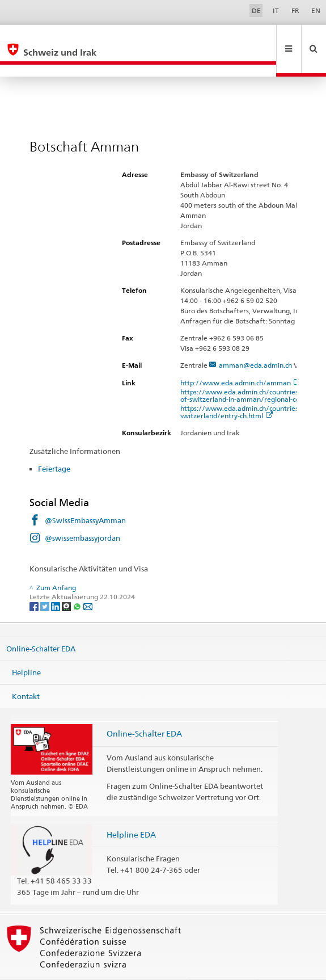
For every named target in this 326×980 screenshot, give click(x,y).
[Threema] (67, 581)
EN (316, 10)
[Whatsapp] (78, 581)
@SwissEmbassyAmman (85, 496)
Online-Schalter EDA (41, 624)
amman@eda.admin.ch (255, 341)
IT (276, 10)
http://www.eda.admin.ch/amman (240, 358)
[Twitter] (46, 581)
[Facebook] (35, 581)
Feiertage (54, 444)
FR (295, 10)
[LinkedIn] (56, 581)
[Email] (88, 581)
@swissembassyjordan (82, 514)
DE (256, 10)
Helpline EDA (131, 810)
